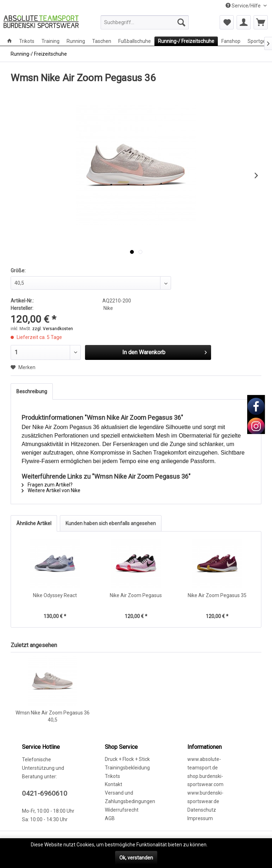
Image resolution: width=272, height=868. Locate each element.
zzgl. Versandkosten (53, 329)
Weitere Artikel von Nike (51, 490)
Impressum (200, 818)
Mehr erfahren (225, 845)
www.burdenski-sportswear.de (205, 797)
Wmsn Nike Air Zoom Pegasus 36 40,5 (53, 716)
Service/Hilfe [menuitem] (244, 6)
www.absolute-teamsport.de (204, 763)
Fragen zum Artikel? (47, 485)
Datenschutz (202, 810)
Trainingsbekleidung (127, 768)
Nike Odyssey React (55, 595)
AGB (110, 818)
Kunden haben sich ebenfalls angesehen (111, 523)
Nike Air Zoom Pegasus (136, 595)
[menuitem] (145, 22)
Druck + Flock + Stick (127, 759)
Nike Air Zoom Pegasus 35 (217, 595)
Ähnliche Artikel (34, 523)
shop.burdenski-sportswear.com (205, 780)
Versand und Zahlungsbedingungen (130, 797)
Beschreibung (32, 391)
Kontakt (114, 784)
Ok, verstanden (136, 858)
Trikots (112, 776)
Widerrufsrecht (122, 810)
